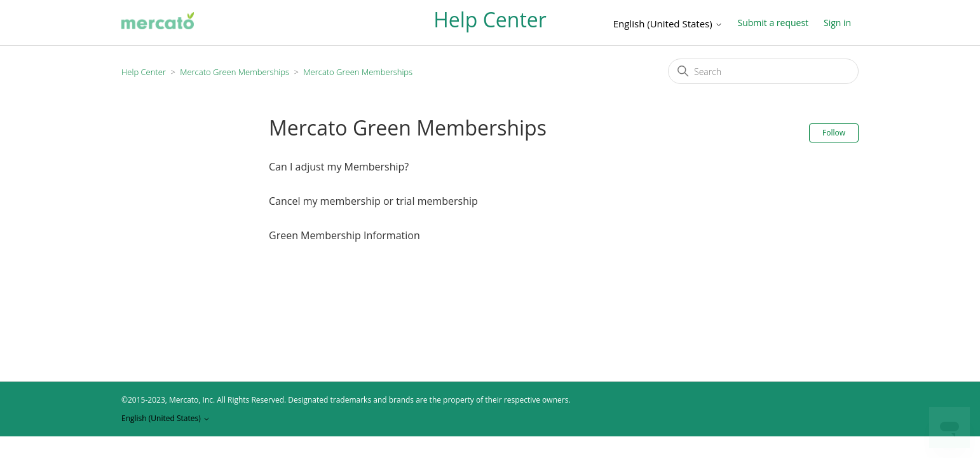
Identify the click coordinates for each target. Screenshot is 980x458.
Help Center (144, 72)
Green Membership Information (344, 235)
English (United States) (668, 24)
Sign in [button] (837, 23)
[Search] (763, 71)
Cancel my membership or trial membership (373, 201)
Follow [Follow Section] (834, 133)
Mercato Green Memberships (235, 72)
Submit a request (773, 23)
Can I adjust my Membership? (339, 167)
